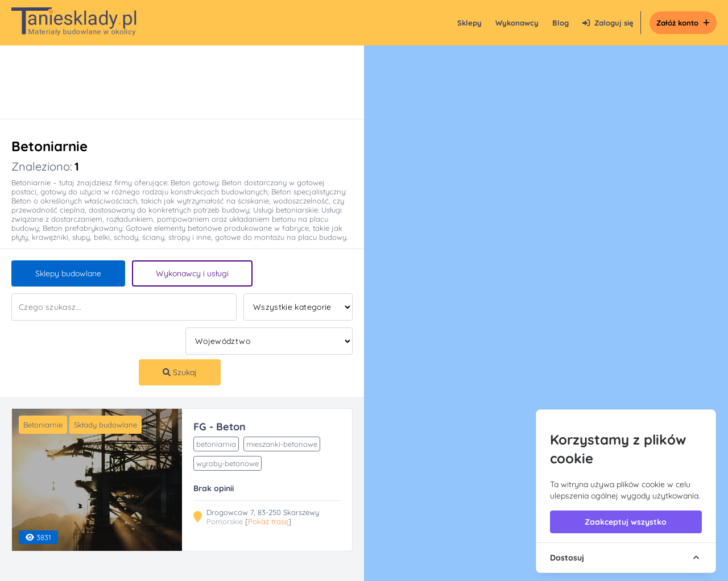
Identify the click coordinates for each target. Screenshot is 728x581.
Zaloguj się (608, 23)
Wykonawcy (517, 23)
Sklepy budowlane (68, 273)
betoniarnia (216, 444)
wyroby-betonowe (227, 463)
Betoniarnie (43, 425)
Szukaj (180, 372)
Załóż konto (683, 23)
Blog (561, 23)
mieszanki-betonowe (282, 444)
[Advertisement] (171, 82)
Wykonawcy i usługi (192, 273)
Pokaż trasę (268, 521)
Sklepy (470, 23)
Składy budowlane (106, 425)
